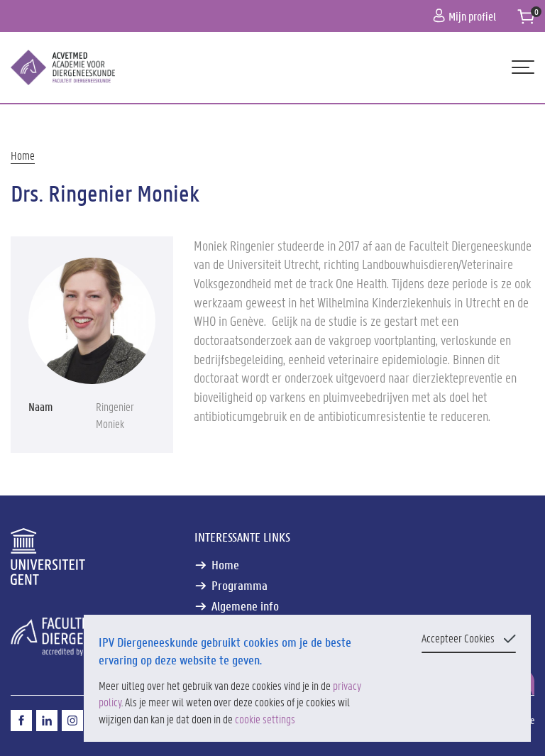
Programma (240, 585)
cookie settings (265, 719)
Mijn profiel (464, 16)
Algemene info (245, 606)
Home (23, 155)
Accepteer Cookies (458, 638)
